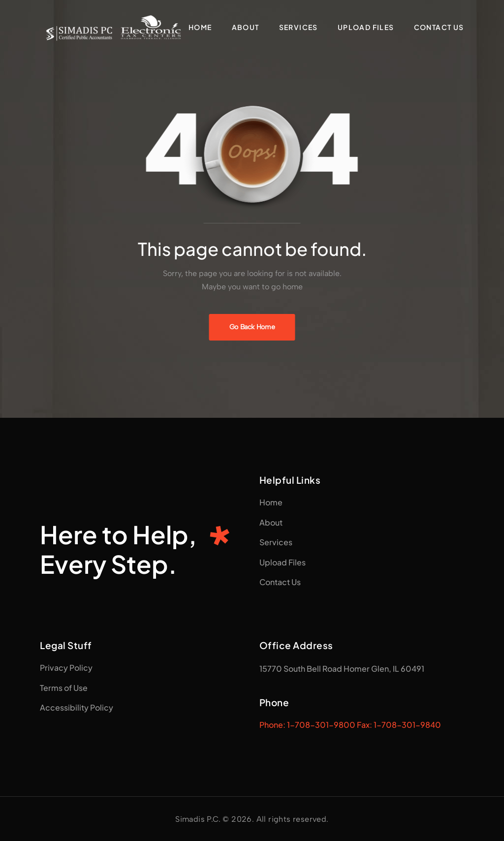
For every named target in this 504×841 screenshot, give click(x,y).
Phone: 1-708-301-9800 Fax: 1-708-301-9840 (350, 725)
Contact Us (439, 27)
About (246, 27)
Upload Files (366, 27)
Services (299, 27)
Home (200, 27)
